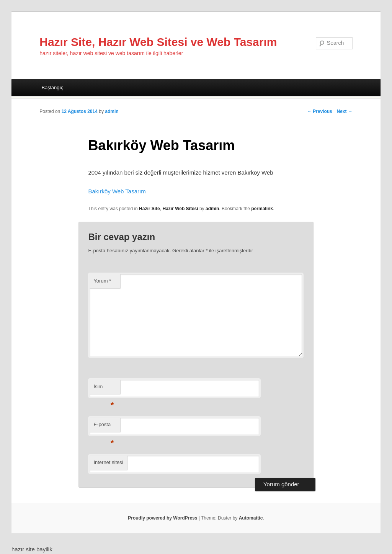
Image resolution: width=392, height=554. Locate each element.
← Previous (320, 111)
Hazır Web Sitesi (180, 209)
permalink (262, 209)
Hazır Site (149, 209)
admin (112, 111)
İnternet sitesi (108, 462)
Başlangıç (52, 87)
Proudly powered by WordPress (163, 518)
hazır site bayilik (32, 549)
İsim (104, 389)
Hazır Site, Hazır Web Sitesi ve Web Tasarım (158, 42)
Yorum (102, 281)
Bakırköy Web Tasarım (117, 191)
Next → (344, 111)
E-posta (104, 427)
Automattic (251, 518)
